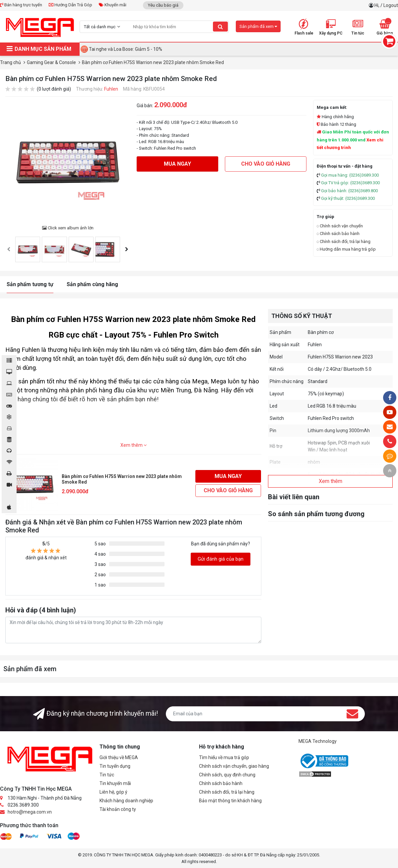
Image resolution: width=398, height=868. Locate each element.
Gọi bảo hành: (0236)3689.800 (349, 191)
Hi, (377, 5)
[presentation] (9, 249)
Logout (391, 5)
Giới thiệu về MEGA (119, 757)
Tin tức (107, 775)
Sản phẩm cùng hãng (92, 284)
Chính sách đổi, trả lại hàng (344, 241)
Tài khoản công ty (118, 809)
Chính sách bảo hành (338, 234)
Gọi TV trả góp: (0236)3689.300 (350, 183)
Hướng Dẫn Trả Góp (70, 5)
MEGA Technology (318, 741)
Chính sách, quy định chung (227, 775)
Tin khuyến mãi (115, 783)
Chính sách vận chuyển (340, 226)
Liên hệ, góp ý (113, 792)
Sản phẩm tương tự (30, 284)
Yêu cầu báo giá (163, 5)
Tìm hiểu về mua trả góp (224, 757)
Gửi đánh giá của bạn (221, 559)
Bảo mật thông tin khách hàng (230, 801)
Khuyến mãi (113, 5)
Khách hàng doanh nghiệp (126, 801)
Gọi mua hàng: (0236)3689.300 (350, 175)
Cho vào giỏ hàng (266, 164)
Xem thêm (133, 445)
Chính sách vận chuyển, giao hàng (234, 766)
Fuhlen (111, 89)
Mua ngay (177, 164)
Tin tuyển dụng (115, 766)
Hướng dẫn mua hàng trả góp (346, 249)
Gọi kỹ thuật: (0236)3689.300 (348, 198)
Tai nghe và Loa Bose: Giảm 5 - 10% (126, 49)
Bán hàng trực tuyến (21, 5)
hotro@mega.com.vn (30, 812)
